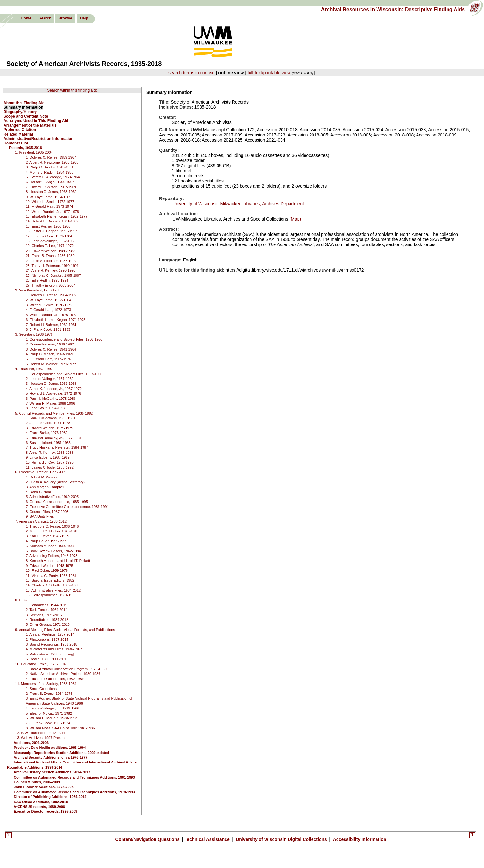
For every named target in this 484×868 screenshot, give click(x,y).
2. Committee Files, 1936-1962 (50, 344)
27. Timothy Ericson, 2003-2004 (50, 285)
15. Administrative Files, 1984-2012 (53, 590)
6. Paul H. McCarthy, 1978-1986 (51, 399)
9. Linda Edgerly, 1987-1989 (48, 457)
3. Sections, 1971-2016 (44, 615)
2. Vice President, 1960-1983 (38, 290)
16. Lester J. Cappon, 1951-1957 (51, 231)
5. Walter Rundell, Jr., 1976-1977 (51, 315)
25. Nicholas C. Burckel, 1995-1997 (53, 275)
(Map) (295, 219)
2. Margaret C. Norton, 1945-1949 (52, 531)
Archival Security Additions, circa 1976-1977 (51, 757)
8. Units (21, 600)
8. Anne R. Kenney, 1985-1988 (50, 453)
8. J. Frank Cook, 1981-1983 (48, 329)
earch (45, 18)
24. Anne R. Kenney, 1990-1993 (51, 270)
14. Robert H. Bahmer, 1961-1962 (52, 221)
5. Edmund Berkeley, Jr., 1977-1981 (54, 438)
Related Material (18, 134)
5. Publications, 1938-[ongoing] (50, 654)
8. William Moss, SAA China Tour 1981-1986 (60, 728)
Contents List (16, 143)
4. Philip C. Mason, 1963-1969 (49, 354)
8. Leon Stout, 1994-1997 (45, 408)
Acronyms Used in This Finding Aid (36, 121)
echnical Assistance (208, 839)
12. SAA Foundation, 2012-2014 (40, 733)
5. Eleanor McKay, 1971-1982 (49, 713)
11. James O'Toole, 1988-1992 (49, 467)
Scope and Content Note (26, 116)
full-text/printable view (269, 73)
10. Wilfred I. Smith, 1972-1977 (50, 202)
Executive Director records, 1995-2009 (46, 811)
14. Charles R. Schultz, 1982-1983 (52, 585)
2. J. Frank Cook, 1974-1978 (48, 423)
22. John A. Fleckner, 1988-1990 (51, 261)
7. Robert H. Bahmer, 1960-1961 (51, 325)
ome (26, 18)
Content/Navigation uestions (148, 839)
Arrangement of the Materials (30, 125)
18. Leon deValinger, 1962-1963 (51, 241)
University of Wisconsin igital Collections (281, 839)
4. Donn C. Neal (38, 492)
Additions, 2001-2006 (31, 743)
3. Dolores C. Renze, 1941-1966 (51, 349)
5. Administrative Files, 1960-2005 (52, 497)
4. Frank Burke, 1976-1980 (47, 433)
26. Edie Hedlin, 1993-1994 (47, 280)
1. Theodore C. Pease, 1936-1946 (52, 526)
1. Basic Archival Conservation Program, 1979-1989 (66, 669)
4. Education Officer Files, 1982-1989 (55, 679)
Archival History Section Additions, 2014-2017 (52, 772)
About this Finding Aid (24, 103)
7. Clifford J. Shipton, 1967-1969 (51, 187)
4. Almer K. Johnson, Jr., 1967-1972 (54, 389)
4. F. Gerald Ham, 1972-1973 (48, 310)
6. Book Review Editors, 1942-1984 (53, 551)
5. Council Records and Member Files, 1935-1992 (54, 413)
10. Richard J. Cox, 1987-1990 (49, 462)
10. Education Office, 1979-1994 (40, 664)
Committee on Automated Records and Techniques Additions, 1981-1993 (74, 777)
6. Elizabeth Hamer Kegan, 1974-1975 (56, 320)
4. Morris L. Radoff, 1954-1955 (49, 172)
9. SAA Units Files (40, 516)
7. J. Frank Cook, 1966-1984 (48, 723)
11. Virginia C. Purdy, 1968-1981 (51, 576)
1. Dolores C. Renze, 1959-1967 (51, 157)
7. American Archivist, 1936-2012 (41, 521)
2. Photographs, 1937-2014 (47, 639)
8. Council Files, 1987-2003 (47, 512)
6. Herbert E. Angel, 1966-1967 (50, 182)
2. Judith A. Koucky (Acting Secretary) (55, 482)
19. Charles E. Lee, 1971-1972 (50, 246)
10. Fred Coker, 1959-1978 (47, 570)
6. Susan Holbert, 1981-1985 (48, 443)
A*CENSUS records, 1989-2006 (39, 807)
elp (84, 18)
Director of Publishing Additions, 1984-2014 (50, 797)
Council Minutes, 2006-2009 (37, 782)
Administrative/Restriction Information (39, 139)
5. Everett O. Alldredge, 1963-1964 (53, 177)
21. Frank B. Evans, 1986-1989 (50, 256)
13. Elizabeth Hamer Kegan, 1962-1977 (56, 216)
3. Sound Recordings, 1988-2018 (51, 644)
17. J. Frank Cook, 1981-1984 (49, 236)
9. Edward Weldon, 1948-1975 (49, 566)
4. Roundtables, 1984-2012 (47, 620)
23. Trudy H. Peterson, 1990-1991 (52, 266)
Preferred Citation (20, 130)
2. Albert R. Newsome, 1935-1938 (52, 162)
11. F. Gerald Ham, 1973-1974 (49, 206)
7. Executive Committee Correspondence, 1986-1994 (67, 507)
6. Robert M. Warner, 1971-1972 (51, 364)
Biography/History (20, 112)
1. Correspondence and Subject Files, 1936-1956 (64, 339)
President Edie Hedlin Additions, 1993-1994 (50, 748)
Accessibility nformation (359, 839)
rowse (65, 18)
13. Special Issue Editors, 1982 (50, 580)
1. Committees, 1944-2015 (46, 605)
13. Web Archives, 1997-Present (40, 738)
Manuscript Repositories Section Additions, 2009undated (61, 753)
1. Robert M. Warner (41, 477)
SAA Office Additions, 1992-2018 (41, 802)
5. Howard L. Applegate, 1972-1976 (53, 393)
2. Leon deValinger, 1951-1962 (50, 379)
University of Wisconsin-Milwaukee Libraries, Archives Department (238, 204)
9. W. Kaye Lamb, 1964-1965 (48, 197)
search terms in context (191, 73)
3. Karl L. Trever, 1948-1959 (47, 536)
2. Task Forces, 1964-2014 (46, 610)
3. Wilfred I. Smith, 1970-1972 (49, 305)
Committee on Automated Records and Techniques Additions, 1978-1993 (74, 792)
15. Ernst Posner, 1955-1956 (48, 226)
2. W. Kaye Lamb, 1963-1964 (48, 300)
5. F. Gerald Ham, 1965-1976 (48, 359)
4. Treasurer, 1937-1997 (34, 369)
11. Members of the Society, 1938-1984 (46, 684)
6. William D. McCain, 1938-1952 (51, 718)
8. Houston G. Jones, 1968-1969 (51, 192)
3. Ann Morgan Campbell (45, 487)
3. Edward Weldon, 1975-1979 (49, 428)
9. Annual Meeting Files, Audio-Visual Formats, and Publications (65, 630)
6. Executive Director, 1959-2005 (41, 472)
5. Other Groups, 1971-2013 (48, 624)
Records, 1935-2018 (25, 148)
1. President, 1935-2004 (34, 152)
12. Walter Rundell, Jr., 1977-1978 (52, 212)
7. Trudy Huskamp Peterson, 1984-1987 (57, 447)
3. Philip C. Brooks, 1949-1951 (49, 167)
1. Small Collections (41, 689)
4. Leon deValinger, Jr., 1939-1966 (52, 708)
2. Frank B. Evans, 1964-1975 (49, 694)
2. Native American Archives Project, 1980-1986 (63, 674)
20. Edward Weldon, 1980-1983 (50, 251)
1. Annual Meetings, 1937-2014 (50, 634)
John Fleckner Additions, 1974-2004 (44, 787)
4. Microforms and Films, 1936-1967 (54, 649)
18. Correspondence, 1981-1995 (51, 595)
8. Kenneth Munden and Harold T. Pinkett (58, 561)
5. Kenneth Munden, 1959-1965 (50, 546)
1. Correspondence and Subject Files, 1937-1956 (64, 374)
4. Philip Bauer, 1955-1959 (46, 541)
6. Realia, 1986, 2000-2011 (47, 659)
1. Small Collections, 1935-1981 (50, 418)
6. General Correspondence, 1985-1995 (57, 502)
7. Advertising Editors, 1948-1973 (52, 556)
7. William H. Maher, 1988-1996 (50, 403)
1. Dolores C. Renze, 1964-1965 (51, 295)
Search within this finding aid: (72, 90)
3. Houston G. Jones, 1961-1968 (51, 384)
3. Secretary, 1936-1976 (34, 334)
